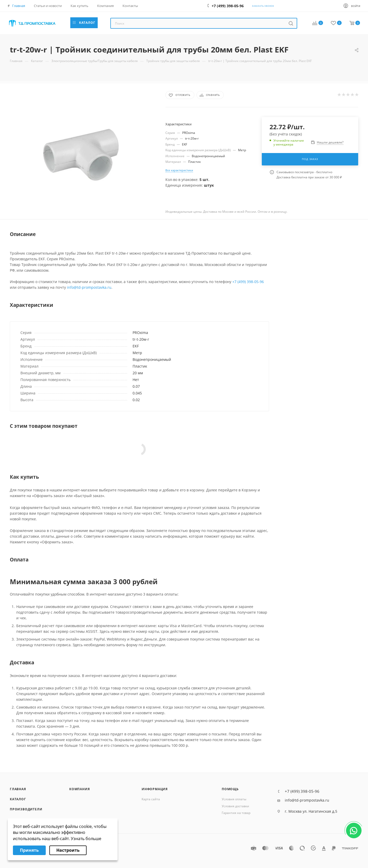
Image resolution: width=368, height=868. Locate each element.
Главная (18, 789)
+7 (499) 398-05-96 (248, 282)
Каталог (18, 799)
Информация (155, 789)
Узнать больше (86, 839)
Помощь (230, 789)
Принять (29, 850)
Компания (79, 789)
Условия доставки (235, 806)
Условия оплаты (234, 799)
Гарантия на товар (236, 813)
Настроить (68, 850)
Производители (26, 809)
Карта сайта (151, 799)
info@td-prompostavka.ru (89, 287)
